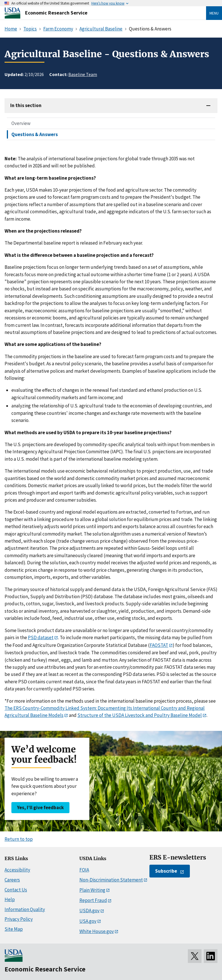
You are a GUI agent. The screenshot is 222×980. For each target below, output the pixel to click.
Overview (21, 123)
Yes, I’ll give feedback (40, 807)
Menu (214, 13)
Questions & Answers (35, 134)
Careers (12, 880)
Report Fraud (93, 900)
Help (10, 899)
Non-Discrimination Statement (111, 880)
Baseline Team (83, 74)
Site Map (14, 929)
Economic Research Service (56, 13)
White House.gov (97, 931)
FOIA (84, 870)
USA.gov (88, 921)
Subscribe (166, 871)
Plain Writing (92, 890)
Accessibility (17, 870)
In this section (26, 105)
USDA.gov (90, 911)
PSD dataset (41, 637)
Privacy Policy (19, 919)
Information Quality (25, 909)
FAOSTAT (159, 645)
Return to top (19, 839)
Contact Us (16, 890)
